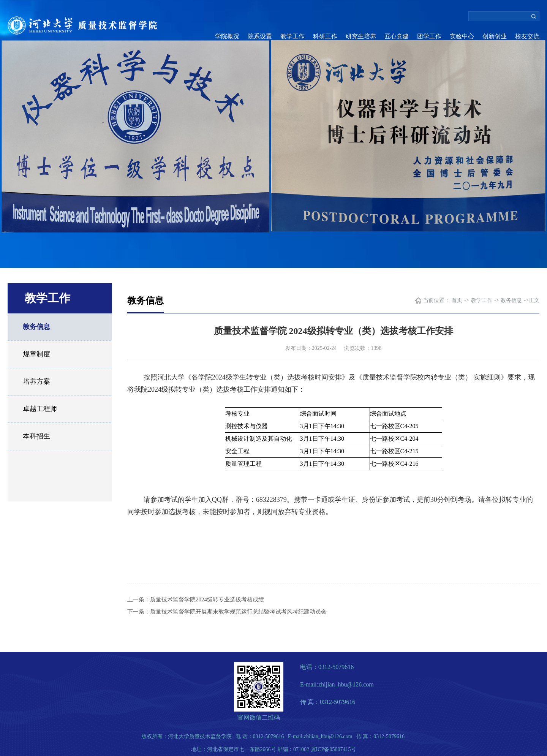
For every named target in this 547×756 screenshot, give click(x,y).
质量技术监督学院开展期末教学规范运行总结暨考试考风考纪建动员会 (238, 612)
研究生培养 (361, 36)
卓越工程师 (40, 409)
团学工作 (429, 36)
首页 (457, 300)
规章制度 (36, 354)
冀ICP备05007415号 (334, 749)
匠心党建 (397, 36)
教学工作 (292, 36)
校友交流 (527, 36)
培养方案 (36, 381)
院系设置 (260, 36)
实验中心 (462, 36)
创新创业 (495, 36)
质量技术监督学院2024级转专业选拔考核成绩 (207, 599)
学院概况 (227, 36)
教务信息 (36, 327)
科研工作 (325, 36)
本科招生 (36, 436)
